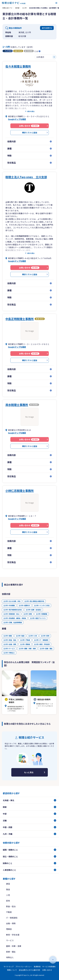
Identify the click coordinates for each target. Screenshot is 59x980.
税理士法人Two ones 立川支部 (26, 177)
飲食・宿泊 (11, 906)
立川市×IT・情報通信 (41, 640)
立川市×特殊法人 (9, 653)
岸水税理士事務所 (17, 405)
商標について (12, 970)
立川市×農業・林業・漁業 (27, 648)
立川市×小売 (33, 636)
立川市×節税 (28, 614)
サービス (10, 940)
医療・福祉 (11, 952)
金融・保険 (11, 923)
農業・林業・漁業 (14, 946)
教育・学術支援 (13, 935)
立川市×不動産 (25, 640)
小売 (8, 895)
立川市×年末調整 (9, 605)
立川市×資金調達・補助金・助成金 (15, 618)
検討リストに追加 (30, 133)
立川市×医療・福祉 (46, 648)
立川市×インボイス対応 (42, 605)
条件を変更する (47, 28)
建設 (8, 884)
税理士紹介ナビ (7, 8)
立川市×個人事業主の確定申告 (34, 601)
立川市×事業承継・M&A (11, 614)
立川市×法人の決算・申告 (12, 601)
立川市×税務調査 (42, 614)
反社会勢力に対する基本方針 (30, 970)
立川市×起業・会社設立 (34, 610)
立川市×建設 (8, 636)
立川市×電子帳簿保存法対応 (13, 610)
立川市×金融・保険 (10, 644)
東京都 (17, 8)
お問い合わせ (47, 970)
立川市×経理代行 (24, 605)
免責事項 (37, 967)
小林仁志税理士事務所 (20, 491)
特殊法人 (10, 957)
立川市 (24, 8)
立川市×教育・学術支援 (42, 644)
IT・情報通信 (12, 918)
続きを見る (31, 111)
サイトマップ (9, 967)
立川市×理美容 (25, 644)
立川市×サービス (9, 648)
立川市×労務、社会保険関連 (13, 622)
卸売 (8, 901)
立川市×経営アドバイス (38, 618)
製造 (8, 889)
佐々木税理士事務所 (18, 66)
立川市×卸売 (45, 636)
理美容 (9, 929)
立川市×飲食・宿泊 (10, 640)
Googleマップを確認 (17, 119)
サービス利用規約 (49, 967)
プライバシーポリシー (24, 967)
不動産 (9, 912)
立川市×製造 (20, 636)
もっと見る (29, 772)
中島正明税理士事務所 (20, 319)
